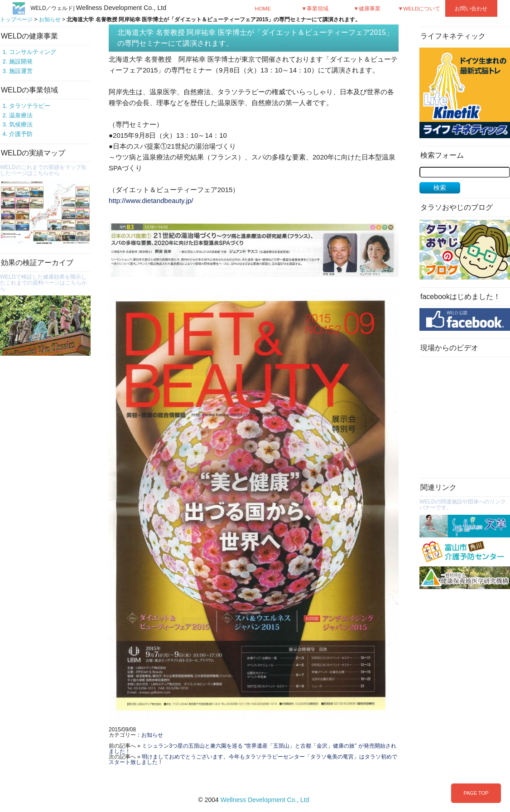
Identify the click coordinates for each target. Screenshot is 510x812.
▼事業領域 (315, 8)
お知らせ (50, 19)
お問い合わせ (471, 8)
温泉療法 (21, 115)
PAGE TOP (476, 793)
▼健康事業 (367, 8)
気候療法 (21, 124)
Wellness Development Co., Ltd (265, 800)
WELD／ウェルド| (98, 8)
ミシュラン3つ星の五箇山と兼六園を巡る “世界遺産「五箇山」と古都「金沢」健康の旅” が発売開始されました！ (253, 749)
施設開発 (21, 61)
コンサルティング (33, 52)
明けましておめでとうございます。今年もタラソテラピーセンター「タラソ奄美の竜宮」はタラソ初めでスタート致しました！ (253, 759)
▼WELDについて (419, 8)
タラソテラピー (30, 106)
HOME (263, 8)
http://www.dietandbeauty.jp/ (151, 201)
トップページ (16, 19)
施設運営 (21, 71)
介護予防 (21, 134)
